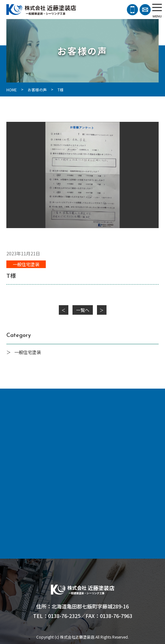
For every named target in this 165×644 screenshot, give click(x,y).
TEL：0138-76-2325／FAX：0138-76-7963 (83, 616)
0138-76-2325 (132, 10)
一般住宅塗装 (26, 264)
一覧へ (83, 310)
